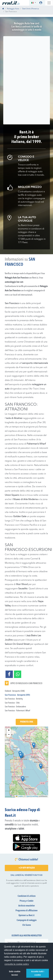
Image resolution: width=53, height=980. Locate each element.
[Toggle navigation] (49, 3)
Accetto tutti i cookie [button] (38, 973)
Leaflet (19, 796)
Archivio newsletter (27, 906)
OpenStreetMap (32, 796)
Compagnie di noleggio (27, 920)
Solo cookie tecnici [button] (15, 973)
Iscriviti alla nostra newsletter (27, 936)
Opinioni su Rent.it (26, 916)
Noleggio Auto (13, 9)
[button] (34, 3)
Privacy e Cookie (26, 901)
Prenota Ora (27, 722)
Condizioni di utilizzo (27, 896)
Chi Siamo (27, 925)
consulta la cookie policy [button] (17, 964)
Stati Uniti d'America (31, 9)
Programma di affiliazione (26, 911)
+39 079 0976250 (26, 868)
